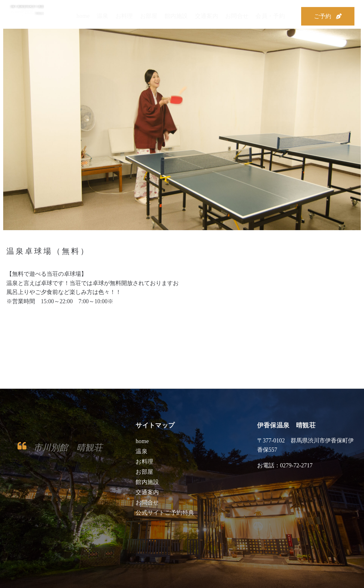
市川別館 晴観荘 (69, 447)
